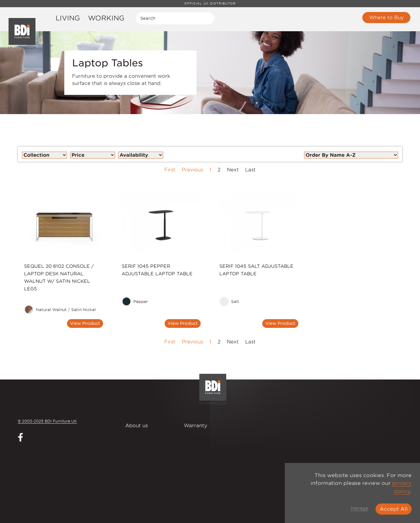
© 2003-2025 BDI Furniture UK (47, 421)
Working (106, 18)
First (170, 170)
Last (250, 170)
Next (233, 170)
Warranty (196, 426)
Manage (359, 508)
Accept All (394, 509)
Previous (192, 170)
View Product (85, 323)
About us (137, 426)
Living (68, 18)
